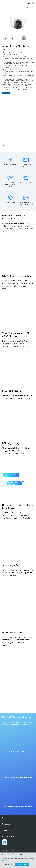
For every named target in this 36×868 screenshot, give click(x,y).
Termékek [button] (6, 818)
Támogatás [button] (6, 824)
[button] (5, 842)
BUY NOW (6, 93)
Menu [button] (3, 3)
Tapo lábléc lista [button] (8, 850)
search (29, 3)
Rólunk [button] (5, 830)
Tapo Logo (18, 3)
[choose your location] (33, 3)
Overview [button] (30, 8)
